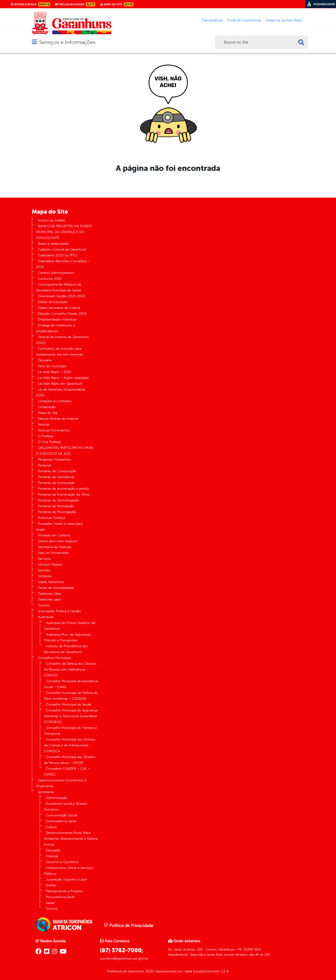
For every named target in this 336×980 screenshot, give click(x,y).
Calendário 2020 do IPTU (58, 255)
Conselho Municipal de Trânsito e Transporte (70, 731)
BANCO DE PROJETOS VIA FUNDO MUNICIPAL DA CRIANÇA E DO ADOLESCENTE (64, 232)
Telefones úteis (49, 599)
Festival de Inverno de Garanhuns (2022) (62, 340)
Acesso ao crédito (52, 220)
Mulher (51, 885)
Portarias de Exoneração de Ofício (64, 494)
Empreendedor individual (57, 319)
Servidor (44, 570)
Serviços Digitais (50, 564)
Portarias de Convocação (57, 471)
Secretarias (46, 792)
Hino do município (52, 366)
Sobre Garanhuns (51, 582)
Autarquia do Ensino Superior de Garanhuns (70, 626)
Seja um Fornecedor (54, 553)
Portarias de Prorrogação (57, 512)
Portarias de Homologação (59, 500)
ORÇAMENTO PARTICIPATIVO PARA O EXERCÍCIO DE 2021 (65, 451)
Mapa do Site (48, 413)
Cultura (51, 827)
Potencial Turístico (52, 518)
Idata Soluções (196, 971)
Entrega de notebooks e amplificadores (55, 328)
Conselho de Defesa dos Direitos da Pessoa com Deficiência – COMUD (70, 669)
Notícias (44, 424)
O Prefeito (46, 436)
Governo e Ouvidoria (62, 862)
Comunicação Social (61, 815)
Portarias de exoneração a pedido (64, 489)
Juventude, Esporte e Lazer (67, 879)
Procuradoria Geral (60, 897)
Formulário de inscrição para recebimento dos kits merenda (59, 352)
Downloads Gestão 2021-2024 (61, 296)
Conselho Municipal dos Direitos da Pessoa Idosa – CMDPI (70, 760)
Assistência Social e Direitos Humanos (66, 807)
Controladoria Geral (61, 821)
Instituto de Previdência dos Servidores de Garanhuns (66, 649)
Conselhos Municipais (54, 658)
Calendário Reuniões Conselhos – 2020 (63, 264)
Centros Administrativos (56, 273)
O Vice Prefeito (50, 442)
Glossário (45, 360)
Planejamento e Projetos (64, 891)
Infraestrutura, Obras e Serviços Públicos (68, 871)
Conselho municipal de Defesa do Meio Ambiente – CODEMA (71, 696)
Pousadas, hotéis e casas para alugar (59, 527)
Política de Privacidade (128, 925)
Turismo (44, 605)
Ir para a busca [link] (31, 4)
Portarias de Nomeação (56, 506)
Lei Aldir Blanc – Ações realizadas (63, 378)
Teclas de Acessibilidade (56, 588)
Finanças (52, 856)
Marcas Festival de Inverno (58, 419)
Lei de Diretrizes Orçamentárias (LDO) (61, 392)
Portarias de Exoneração (57, 483)
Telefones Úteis (50, 594)
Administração (57, 798)
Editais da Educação (53, 302)
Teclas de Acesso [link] (75, 4)
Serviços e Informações (67, 42)
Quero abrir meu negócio (58, 541)
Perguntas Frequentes (54, 459)
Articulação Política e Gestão (59, 611)
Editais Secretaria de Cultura (59, 308)
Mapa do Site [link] (117, 4)
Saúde (50, 903)
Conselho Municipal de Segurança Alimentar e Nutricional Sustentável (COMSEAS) (71, 716)
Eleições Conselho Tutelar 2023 (62, 314)
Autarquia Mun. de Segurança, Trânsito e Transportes (68, 637)
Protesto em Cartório (54, 535)
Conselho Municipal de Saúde (69, 704)
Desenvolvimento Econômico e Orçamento (61, 783)
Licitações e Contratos (55, 401)
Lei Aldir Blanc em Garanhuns (60, 384)
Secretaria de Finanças (55, 547)
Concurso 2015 (50, 279)
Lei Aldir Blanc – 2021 (54, 372)
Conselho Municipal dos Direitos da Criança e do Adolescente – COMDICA (70, 745)
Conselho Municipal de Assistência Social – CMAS (71, 684)
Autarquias (46, 617)
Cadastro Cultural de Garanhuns (62, 249)
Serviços (44, 559)
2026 (149, 971)
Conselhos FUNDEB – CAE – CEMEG (67, 772)
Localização (47, 407)
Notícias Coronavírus (54, 430)
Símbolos (45, 576)
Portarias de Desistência (56, 477)
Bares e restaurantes (53, 244)
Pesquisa (45, 465)
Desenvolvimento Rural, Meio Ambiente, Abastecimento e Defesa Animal (71, 839)
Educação (53, 850)
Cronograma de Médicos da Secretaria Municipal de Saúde (59, 287)
